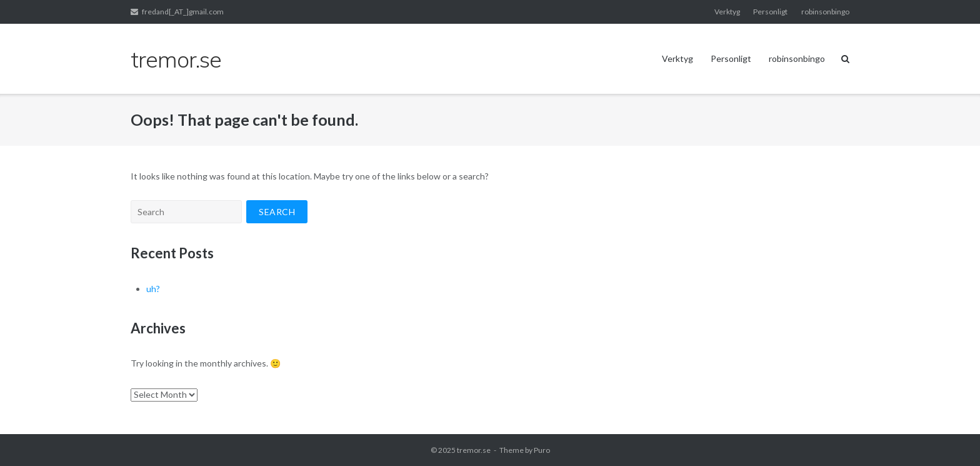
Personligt (770, 12)
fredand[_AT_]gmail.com (183, 12)
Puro (542, 450)
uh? (153, 289)
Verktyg (727, 12)
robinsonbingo (825, 12)
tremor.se (474, 450)
